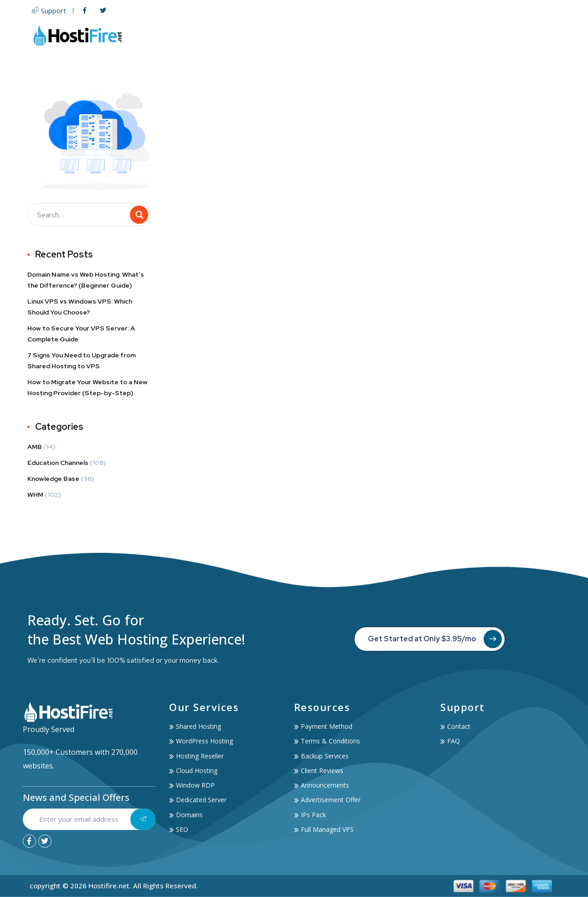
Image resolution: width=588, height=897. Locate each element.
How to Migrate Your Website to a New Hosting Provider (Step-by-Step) (88, 387)
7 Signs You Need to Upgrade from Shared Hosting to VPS (82, 361)
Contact (543, 35)
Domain (381, 35)
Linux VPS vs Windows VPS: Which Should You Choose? (80, 307)
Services (449, 35)
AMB (35, 447)
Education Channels (58, 463)
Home (235, 35)
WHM (35, 495)
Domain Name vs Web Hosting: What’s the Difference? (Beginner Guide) (86, 280)
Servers (339, 35)
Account (498, 35)
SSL (413, 35)
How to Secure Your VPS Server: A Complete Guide (81, 334)
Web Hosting (283, 35)
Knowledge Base (53, 479)
